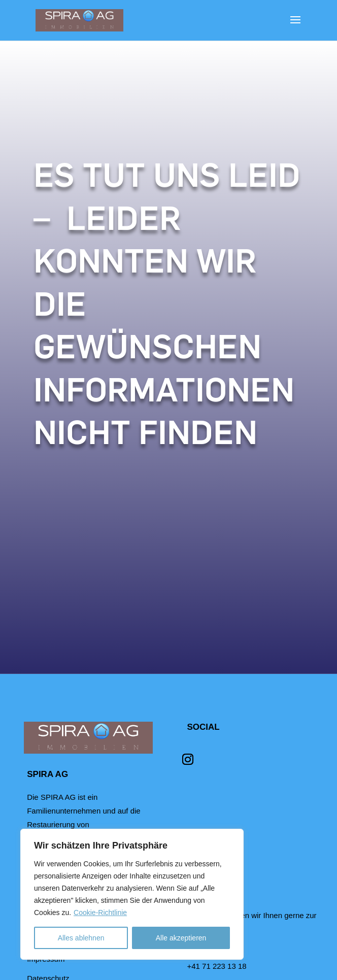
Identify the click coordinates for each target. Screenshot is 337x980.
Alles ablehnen (81, 938)
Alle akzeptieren (181, 938)
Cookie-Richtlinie (100, 913)
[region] (132, 894)
